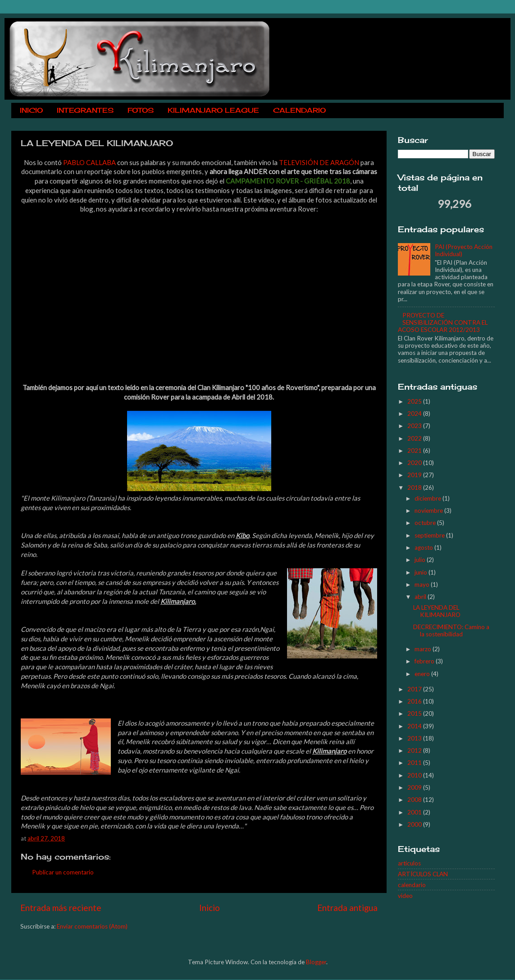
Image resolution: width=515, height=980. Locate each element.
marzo (424, 649)
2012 (415, 750)
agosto (424, 548)
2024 (415, 414)
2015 (415, 713)
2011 (415, 763)
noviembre (429, 511)
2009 (415, 787)
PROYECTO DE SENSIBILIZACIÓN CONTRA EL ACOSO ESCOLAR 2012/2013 (443, 322)
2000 (415, 824)
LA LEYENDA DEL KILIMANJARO (437, 611)
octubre (426, 523)
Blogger (316, 962)
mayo (423, 584)
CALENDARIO (299, 110)
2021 (415, 451)
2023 (415, 426)
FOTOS (141, 110)
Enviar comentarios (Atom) (92, 926)
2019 (415, 475)
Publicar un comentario (63, 872)
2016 (415, 701)
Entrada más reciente (61, 908)
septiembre (430, 535)
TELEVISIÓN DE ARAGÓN (319, 162)
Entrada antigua (347, 908)
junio (422, 572)
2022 (415, 438)
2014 (415, 726)
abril (421, 597)
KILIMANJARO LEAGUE (213, 110)
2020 (415, 463)
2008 (415, 800)
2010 (415, 775)
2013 (415, 738)
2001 (415, 812)
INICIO (31, 110)
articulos (409, 863)
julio (421, 560)
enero (423, 674)
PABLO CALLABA (89, 162)
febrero (425, 661)
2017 (415, 689)
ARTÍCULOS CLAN (423, 874)
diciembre (428, 498)
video (405, 896)
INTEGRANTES (85, 110)
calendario (412, 885)
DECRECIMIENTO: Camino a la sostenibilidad (451, 630)
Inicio (210, 908)
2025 (415, 401)
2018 (415, 488)
